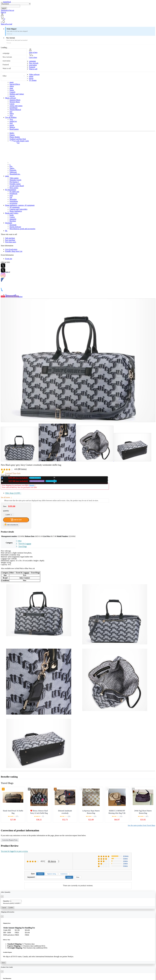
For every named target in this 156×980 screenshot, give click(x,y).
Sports (12, 90)
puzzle (12, 125)
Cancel (4, 908)
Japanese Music (15, 100)
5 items (125, 859)
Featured (6, 65)
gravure (12, 96)
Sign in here (33, 52)
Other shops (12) (13, 493)
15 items (126, 856)
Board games (14, 129)
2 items (125, 861)
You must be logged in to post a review (14, 851)
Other (5, 76)
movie (31, 78)
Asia (11, 115)
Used (30, 481)
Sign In (3, 12)
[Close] (2, 897)
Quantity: (6, 901)
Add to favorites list (11, 524)
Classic (12, 104)
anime (31, 76)
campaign (6, 53)
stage (11, 88)
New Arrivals (7, 57)
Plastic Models (15, 137)
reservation (6, 61)
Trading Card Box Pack (18, 139)
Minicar (12, 127)
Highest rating (52, 874)
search (4, 8)
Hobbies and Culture (17, 94)
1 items (125, 863)
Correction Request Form (10, 840)
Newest (40, 874)
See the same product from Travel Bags (141, 825)
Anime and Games (16, 106)
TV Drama (33, 80)
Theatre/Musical (15, 110)
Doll (11, 123)
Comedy (12, 92)
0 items (125, 866)
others (12, 86)
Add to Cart (16, 520)
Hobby (12, 133)
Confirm (11, 908)
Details (32, 485)
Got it (3, 963)
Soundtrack (13, 108)
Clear (78, 877)
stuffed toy (13, 121)
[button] (78, 21)
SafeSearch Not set (7, 10)
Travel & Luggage (25, 544)
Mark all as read (6, 24)
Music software (11, 98)
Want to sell (7, 68)
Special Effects (15, 84)
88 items (52, 861)
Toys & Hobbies (11, 117)
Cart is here (33, 57)
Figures (12, 135)
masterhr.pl (7, 2)
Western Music (15, 102)
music (12, 82)
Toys (11, 119)
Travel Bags (23, 546)
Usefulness (64, 874)
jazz (11, 112)
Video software (34, 74)
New (22, 478)
